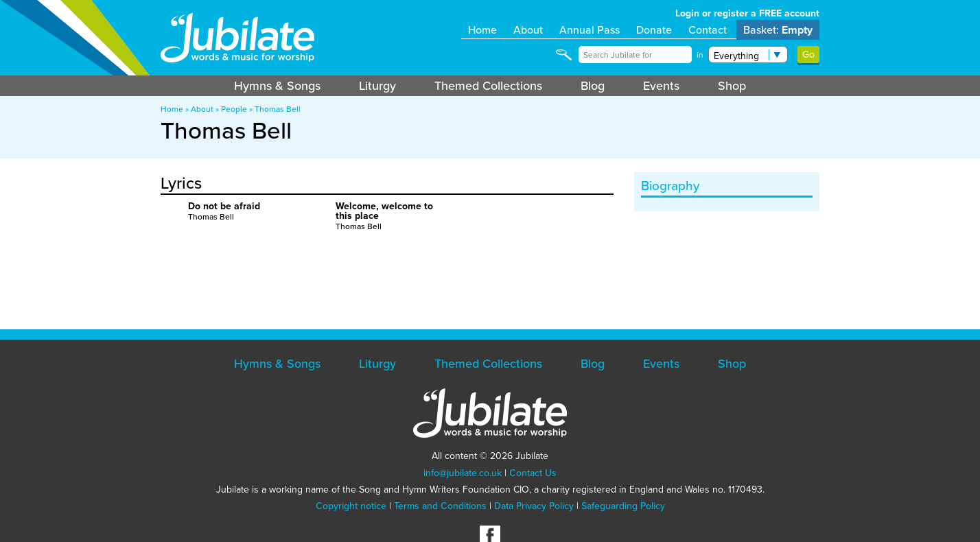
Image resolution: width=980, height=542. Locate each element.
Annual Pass (590, 30)
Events (661, 86)
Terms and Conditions (440, 506)
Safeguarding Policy (623, 506)
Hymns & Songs (277, 86)
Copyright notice (351, 506)
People (234, 109)
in (700, 55)
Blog (593, 86)
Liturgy (377, 86)
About (528, 30)
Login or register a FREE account (747, 13)
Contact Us (533, 473)
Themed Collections (488, 86)
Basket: (778, 30)
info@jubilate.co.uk (463, 473)
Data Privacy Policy (534, 506)
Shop (732, 86)
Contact (708, 30)
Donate (654, 30)
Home (482, 30)
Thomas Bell (278, 109)
